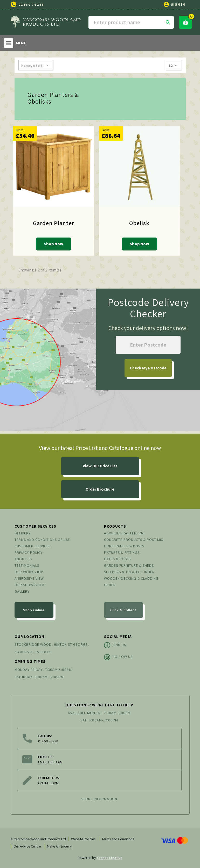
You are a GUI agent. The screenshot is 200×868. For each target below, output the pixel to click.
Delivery (23, 533)
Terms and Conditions (118, 839)
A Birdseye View (29, 578)
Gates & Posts (117, 559)
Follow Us (118, 657)
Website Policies (83, 839)
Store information (99, 799)
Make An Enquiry (59, 846)
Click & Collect (123, 610)
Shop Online (34, 610)
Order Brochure (100, 489)
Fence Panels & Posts (124, 546)
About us (23, 559)
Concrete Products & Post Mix (134, 540)
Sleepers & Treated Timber (129, 572)
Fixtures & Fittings (122, 553)
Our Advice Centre (27, 846)
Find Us (115, 645)
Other (110, 585)
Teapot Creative (109, 858)
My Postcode (148, 368)
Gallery (22, 591)
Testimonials (27, 565)
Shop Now (54, 244)
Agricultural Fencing (124, 533)
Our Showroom (29, 585)
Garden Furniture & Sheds (129, 565)
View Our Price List (100, 466)
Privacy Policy (29, 553)
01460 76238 (31, 5)
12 (174, 65)
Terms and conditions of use (42, 540)
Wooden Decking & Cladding (131, 578)
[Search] (131, 22)
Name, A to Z (36, 65)
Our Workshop (29, 572)
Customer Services (33, 546)
